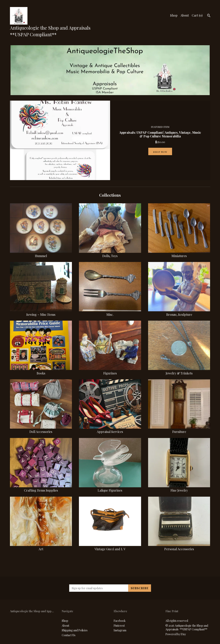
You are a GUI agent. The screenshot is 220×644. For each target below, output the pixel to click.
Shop (174, 15)
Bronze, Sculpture (179, 312)
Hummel (41, 254)
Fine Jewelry (179, 488)
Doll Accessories (41, 429)
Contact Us (69, 635)
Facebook (120, 621)
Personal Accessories (179, 547)
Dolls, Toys (110, 254)
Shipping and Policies (75, 630)
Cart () (197, 15)
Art (41, 547)
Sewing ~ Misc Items (41, 312)
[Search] (209, 16)
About (185, 15)
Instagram (120, 630)
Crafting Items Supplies (41, 488)
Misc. (110, 312)
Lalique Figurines (110, 488)
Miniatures (179, 254)
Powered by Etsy (176, 634)
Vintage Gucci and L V (110, 547)
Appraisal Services (110, 429)
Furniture (179, 429)
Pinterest (119, 626)
